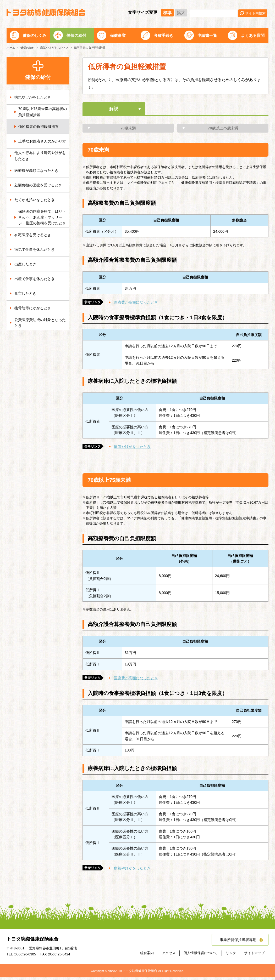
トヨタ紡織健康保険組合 (46, 13)
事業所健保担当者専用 (238, 942)
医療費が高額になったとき (136, 305)
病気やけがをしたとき (132, 449)
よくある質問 (253, 35)
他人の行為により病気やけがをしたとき (40, 156)
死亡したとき (25, 293)
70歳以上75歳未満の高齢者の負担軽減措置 (43, 112)
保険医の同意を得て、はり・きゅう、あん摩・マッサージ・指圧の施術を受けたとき (42, 217)
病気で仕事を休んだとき (35, 249)
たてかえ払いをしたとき (35, 200)
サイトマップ (254, 955)
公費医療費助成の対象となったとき (40, 323)
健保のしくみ (35, 35)
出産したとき (25, 264)
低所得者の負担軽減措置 (38, 127)
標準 (167, 13)
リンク (231, 955)
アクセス (169, 955)
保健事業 (118, 35)
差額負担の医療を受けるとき (38, 185)
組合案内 (147, 955)
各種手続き (164, 35)
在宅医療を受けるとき (33, 235)
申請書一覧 (207, 35)
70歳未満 (128, 131)
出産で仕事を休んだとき (35, 279)
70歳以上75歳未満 (223, 131)
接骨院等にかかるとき (33, 308)
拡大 (181, 13)
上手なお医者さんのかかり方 (42, 141)
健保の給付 (76, 35)
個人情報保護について (201, 955)
